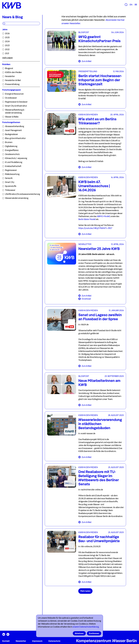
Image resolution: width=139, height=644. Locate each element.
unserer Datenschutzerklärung (86, 627)
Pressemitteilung (12, 84)
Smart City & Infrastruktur (16, 106)
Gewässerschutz (12, 154)
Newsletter (10, 76)
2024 (7, 41)
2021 (7, 53)
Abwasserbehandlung (14, 126)
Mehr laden (85, 591)
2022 (7, 49)
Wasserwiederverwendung (17, 198)
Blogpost (9, 68)
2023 (7, 45)
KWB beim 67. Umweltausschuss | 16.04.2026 (94, 186)
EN (131, 5)
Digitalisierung (11, 146)
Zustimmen (94, 633)
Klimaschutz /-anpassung (16, 158)
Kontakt (6, 641)
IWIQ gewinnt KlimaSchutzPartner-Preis (99, 39)
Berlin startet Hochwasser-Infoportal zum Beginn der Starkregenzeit (100, 80)
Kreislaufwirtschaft (13, 166)
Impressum (37, 641)
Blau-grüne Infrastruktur (15, 138)
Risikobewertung (12, 174)
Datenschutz (54, 641)
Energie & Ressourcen (14, 94)
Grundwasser (11, 98)
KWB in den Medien (13, 72)
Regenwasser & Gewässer (16, 102)
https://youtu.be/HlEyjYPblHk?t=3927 (95, 228)
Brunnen (9, 142)
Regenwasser (11, 170)
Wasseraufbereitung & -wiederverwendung (15, 111)
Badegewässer (11, 134)
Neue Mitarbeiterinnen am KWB (99, 383)
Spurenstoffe (11, 186)
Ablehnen (79, 633)
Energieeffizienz (12, 150)
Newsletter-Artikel (13, 80)
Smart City (10, 182)
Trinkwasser (10, 190)
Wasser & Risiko (12, 117)
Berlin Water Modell (87, 219)
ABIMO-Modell (103, 216)
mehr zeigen (7, 58)
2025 (7, 37)
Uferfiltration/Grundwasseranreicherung (23, 194)
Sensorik (9, 178)
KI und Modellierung (14, 162)
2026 (7, 33)
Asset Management (13, 130)
